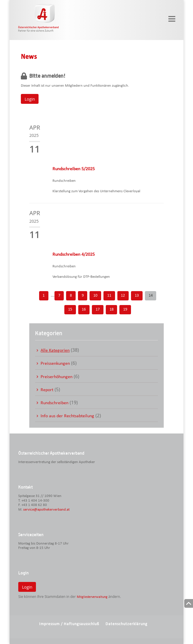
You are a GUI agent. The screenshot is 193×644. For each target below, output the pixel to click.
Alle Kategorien (55, 351)
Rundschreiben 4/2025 (74, 255)
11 (109, 296)
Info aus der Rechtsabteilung (67, 416)
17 (98, 310)
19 (125, 310)
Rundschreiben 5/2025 (74, 169)
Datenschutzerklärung (126, 624)
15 (70, 310)
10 (95, 296)
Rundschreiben (54, 403)
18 (112, 310)
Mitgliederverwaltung (92, 597)
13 (137, 296)
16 (84, 310)
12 (123, 296)
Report (47, 390)
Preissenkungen (55, 364)
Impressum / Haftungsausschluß (69, 624)
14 (151, 296)
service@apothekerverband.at (46, 510)
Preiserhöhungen (57, 377)
